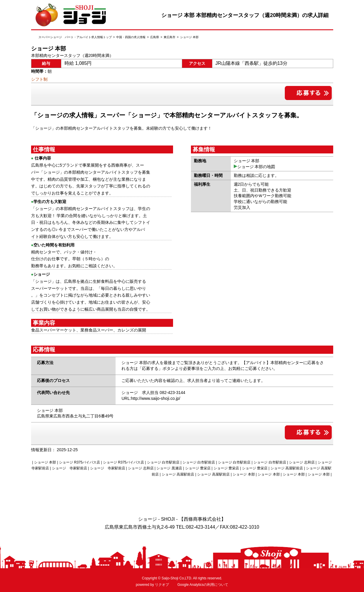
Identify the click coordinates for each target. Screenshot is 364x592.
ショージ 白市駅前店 (163, 462)
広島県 (155, 37)
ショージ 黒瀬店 (169, 468)
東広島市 (170, 37)
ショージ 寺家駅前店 (70, 468)
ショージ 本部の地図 (256, 167)
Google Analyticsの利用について (203, 585)
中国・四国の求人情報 (131, 37)
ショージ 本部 (244, 474)
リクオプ (162, 585)
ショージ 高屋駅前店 (287, 468)
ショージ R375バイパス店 (79, 462)
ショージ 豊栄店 (198, 468)
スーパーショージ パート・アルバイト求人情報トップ (75, 37)
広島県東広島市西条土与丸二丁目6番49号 (75, 416)
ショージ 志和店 (302, 462)
